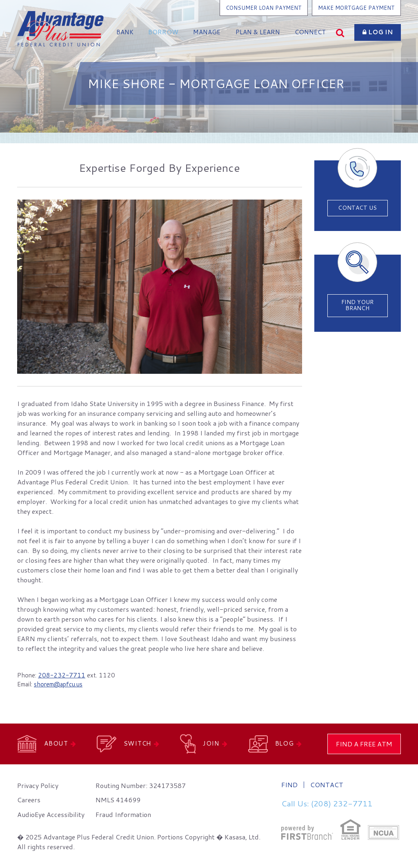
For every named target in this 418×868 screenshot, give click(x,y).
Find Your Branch (357, 305)
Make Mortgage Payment (356, 8)
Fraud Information (123, 814)
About (56, 743)
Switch (138, 743)
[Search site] (340, 32)
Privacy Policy (38, 785)
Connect (310, 32)
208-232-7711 (62, 675)
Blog (285, 743)
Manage (207, 32)
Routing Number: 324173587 (141, 785)
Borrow (163, 32)
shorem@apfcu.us (58, 684)
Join (211, 743)
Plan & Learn (258, 32)
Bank (125, 32)
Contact (327, 785)
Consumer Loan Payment (264, 8)
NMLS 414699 (118, 800)
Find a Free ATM (364, 744)
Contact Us (357, 208)
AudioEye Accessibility (51, 814)
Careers (29, 800)
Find (289, 785)
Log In (378, 32)
